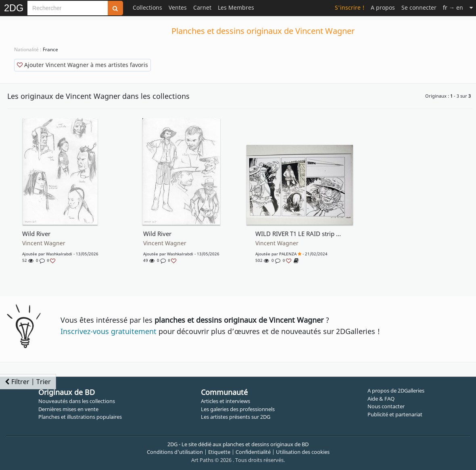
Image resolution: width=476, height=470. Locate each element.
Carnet (202, 7)
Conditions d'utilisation (175, 452)
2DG (14, 8)
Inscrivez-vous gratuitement (109, 331)
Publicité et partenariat (395, 414)
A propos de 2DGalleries (396, 391)
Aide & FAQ (381, 399)
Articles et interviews (225, 401)
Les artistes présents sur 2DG (236, 417)
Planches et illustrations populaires (80, 417)
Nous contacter (386, 406)
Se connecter (419, 7)
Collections (147, 7)
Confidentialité (253, 452)
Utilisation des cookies (303, 452)
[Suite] (471, 7)
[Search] (68, 8)
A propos (383, 7)
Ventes (178, 7)
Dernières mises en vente (68, 409)
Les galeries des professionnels (238, 409)
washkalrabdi (59, 254)
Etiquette (219, 452)
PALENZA (288, 254)
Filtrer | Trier (28, 382)
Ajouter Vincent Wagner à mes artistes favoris (82, 65)
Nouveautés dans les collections (77, 401)
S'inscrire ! (350, 7)
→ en (453, 7)
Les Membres (236, 7)
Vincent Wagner (44, 243)
